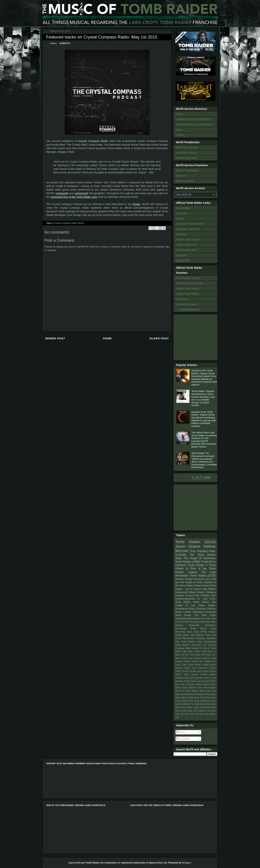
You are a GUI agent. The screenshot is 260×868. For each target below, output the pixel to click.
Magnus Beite (209, 684)
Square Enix (183, 261)
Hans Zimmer (203, 671)
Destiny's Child (209, 658)
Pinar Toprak (210, 694)
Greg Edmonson (200, 668)
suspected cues (74, 197)
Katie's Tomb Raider (187, 294)
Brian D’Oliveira (198, 609)
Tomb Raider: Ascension (188, 645)
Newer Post (55, 338)
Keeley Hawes (190, 681)
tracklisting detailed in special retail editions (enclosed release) (203, 419)
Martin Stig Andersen (194, 635)
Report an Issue (185, 181)
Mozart (203, 691)
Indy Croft (182, 299)
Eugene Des (197, 661)
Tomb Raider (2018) (203, 576)
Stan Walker (185, 704)
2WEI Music (188, 651)
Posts (181, 732)
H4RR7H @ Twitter (187, 158)
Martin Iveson (201, 602)
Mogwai (195, 691)
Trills (177, 714)
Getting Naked (209, 665)
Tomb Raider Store (187, 250)
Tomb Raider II (198, 565)
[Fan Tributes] (199, 551)
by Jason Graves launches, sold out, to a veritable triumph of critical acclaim (203, 398)
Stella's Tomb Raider (188, 289)
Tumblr (180, 219)
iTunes (136, 204)
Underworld (181, 592)
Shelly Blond (188, 701)
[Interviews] (193, 618)
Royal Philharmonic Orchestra (190, 638)
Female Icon (210, 661)
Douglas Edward (183, 661)
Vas (201, 714)
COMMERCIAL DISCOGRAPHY (194, 125)
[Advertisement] (196, 337)
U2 (205, 645)
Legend (192, 572)
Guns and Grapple (186, 304)
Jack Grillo (205, 618)
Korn (199, 681)
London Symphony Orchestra (199, 612)
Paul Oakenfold (187, 694)
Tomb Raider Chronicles (189, 283)
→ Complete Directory (188, 310)
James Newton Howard (195, 674)
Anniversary (181, 628)
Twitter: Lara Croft (186, 245)
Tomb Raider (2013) (195, 542)
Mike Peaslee (210, 688)
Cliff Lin (185, 655)
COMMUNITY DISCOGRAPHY (193, 119)
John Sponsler (196, 678)
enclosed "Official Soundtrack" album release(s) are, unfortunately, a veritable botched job (204, 460)
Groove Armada (189, 671)
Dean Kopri (193, 632)
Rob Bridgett (206, 698)
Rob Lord (211, 635)
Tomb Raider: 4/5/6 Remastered (199, 642)
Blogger (186, 863)
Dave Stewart (195, 658)
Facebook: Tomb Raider (189, 224)
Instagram (182, 255)
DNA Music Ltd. (208, 655)
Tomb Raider (183, 208)
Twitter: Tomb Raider (188, 240)
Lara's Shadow (187, 684)
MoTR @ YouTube (186, 153)
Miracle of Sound (183, 691)
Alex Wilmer (209, 589)
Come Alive (195, 655)
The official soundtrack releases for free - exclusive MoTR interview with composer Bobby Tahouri (204, 440)
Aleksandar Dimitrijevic (202, 625)
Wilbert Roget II (197, 592)
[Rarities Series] (184, 579)
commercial (81, 193)
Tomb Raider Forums (188, 278)
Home (107, 338)
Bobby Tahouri (198, 628)
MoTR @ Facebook (187, 148)
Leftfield (198, 684)
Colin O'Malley (202, 595)
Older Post (159, 338)
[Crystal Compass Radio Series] (69, 223)
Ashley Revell (201, 651)
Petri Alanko (199, 694)
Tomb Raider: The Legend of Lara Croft (199, 711)
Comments (183, 739)
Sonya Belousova (202, 701)
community (62, 193)
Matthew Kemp (196, 688)
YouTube (181, 234)
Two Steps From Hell (189, 714)
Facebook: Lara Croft (188, 229)
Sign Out (181, 176)
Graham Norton (183, 668)
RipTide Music (193, 698)
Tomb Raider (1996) (188, 562)
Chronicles (199, 579)
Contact (180, 135)
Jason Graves (188, 546)
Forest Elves (181, 665)
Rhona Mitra (181, 698)
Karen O (207, 678)
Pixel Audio (205, 622)
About (179, 130)
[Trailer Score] (201, 586)
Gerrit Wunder (195, 665)
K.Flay (204, 632)
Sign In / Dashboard (187, 170)
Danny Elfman (182, 658)
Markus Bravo (181, 688)
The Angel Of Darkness (200, 558)
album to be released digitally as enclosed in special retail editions (204, 378)
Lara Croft (182, 213)
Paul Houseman (192, 622)
